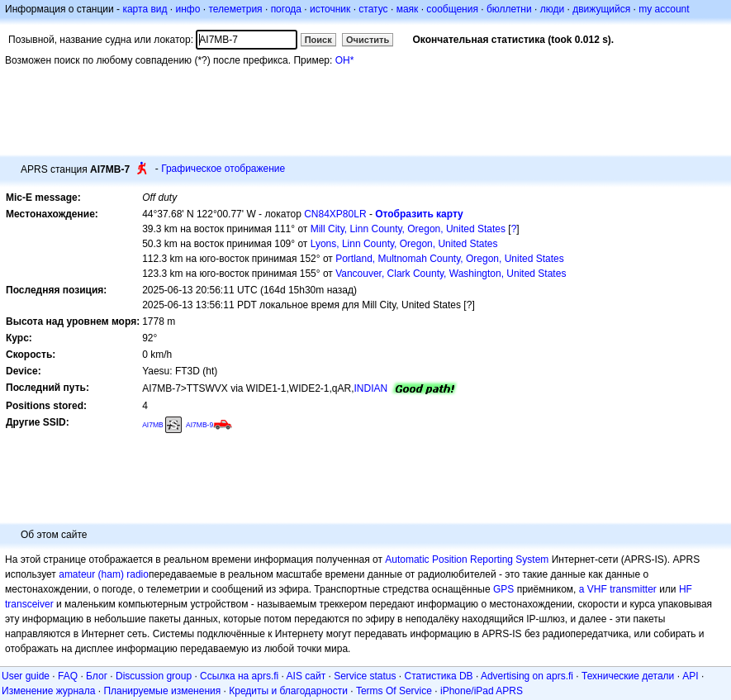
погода (286, 9)
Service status (365, 676)
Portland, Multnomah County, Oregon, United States (450, 259)
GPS (503, 589)
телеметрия (235, 9)
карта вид (145, 9)
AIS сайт (306, 676)
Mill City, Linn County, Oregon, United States (408, 229)
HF (686, 589)
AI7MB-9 (199, 425)
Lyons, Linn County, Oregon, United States (404, 244)
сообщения (452, 9)
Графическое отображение (223, 169)
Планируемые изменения (162, 691)
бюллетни (509, 9)
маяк (408, 9)
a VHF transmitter (618, 589)
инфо (187, 9)
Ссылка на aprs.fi (239, 676)
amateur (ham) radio (104, 574)
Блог (97, 676)
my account (664, 9)
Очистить (368, 40)
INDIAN (371, 388)
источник (330, 9)
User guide (26, 676)
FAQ (68, 676)
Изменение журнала (48, 691)
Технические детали (628, 676)
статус (373, 9)
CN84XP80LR (335, 214)
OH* (345, 60)
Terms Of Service (394, 691)
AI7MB (153, 425)
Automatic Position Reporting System (467, 560)
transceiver (29, 604)
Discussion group (154, 676)
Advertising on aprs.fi (527, 676)
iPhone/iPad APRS (482, 691)
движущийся (601, 9)
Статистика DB (439, 676)
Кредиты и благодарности (288, 691)
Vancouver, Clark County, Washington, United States (451, 274)
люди (552, 9)
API (690, 676)
